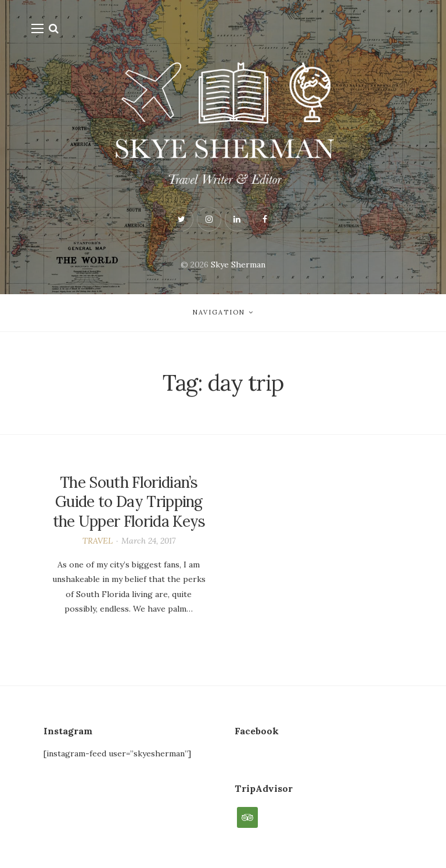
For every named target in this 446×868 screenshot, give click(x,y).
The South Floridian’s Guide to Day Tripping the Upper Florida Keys (129, 502)
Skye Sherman (238, 265)
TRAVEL (98, 541)
